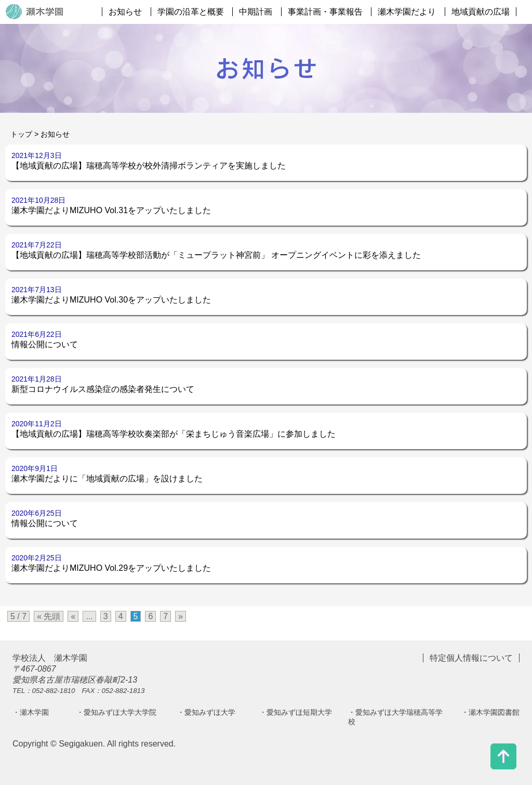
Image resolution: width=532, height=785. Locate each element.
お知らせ (125, 12)
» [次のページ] (181, 616)
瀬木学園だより (407, 12)
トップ (21, 134)
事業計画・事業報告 (325, 12)
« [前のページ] (73, 616)
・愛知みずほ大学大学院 (116, 712)
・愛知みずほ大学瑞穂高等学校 (395, 717)
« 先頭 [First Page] (49, 616)
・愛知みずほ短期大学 (296, 712)
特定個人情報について (471, 658)
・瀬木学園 (31, 712)
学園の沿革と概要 (191, 12)
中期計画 (256, 12)
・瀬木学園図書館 (490, 712)
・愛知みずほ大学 (206, 712)
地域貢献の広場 (481, 12)
